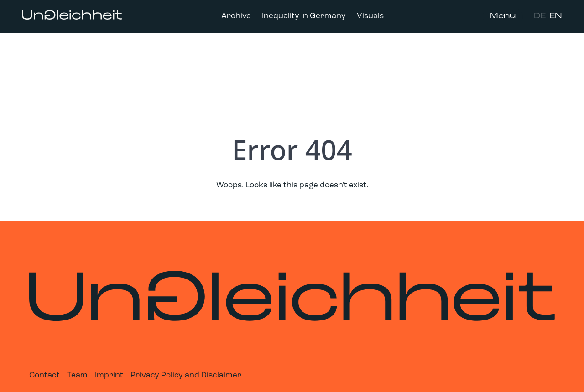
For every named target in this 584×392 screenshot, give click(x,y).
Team (77, 375)
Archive (236, 16)
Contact (44, 375)
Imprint (109, 375)
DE (540, 16)
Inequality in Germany (304, 16)
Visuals (370, 16)
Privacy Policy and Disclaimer (186, 375)
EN (556, 16)
